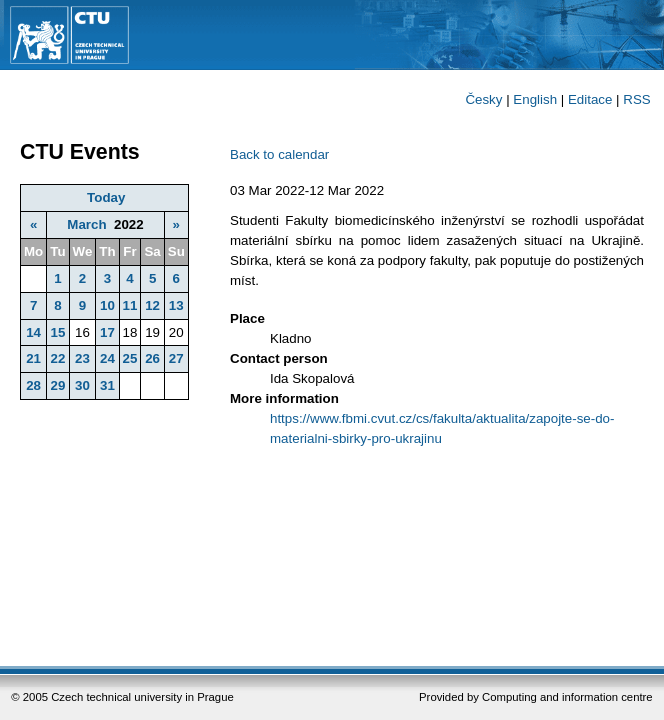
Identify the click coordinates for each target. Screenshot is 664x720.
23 (82, 358)
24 (107, 358)
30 (82, 385)
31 (107, 385)
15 (57, 332)
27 (176, 358)
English (535, 99)
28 (33, 385)
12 (152, 305)
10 (107, 305)
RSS (636, 99)
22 (57, 358)
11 (130, 305)
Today (106, 197)
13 (176, 305)
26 (152, 358)
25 (130, 358)
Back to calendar (279, 154)
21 (33, 358)
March (86, 224)
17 (107, 332)
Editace (590, 99)
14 (33, 332)
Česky (483, 99)
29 (57, 385)
